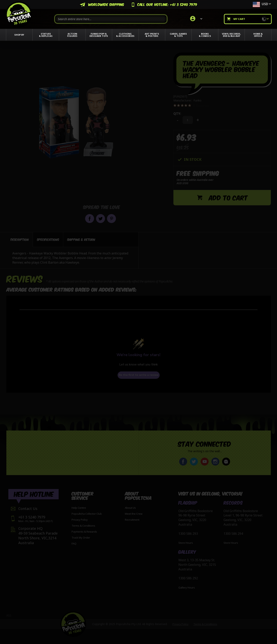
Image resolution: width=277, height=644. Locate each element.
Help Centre (79, 508)
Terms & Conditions (83, 526)
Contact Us (28, 509)
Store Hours (186, 543)
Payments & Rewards (84, 532)
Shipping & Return (81, 239)
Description (20, 239)
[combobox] (111, 19)
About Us (130, 508)
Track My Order (81, 538)
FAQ (74, 544)
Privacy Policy (80, 520)
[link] (196, 19)
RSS (9, 615)
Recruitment (132, 520)
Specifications (48, 239)
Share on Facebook (90, 219)
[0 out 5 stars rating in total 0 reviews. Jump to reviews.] (191, 105)
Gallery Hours (187, 587)
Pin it (111, 219)
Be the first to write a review (139, 375)
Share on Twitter (101, 219)
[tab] (20, 240)
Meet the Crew (134, 514)
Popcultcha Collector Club (87, 514)
